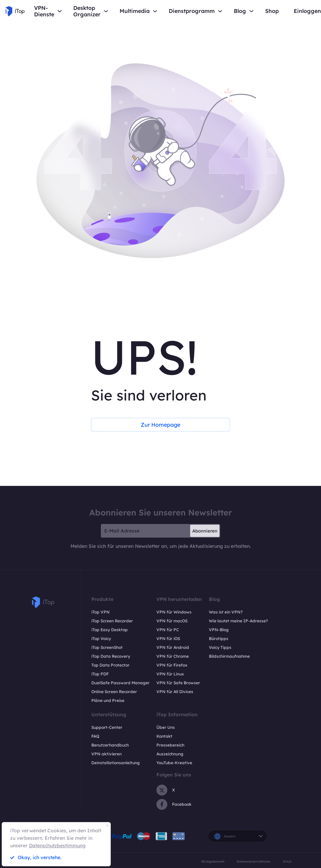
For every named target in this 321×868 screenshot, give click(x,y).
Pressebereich (170, 745)
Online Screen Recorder (114, 692)
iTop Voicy (101, 638)
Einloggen (307, 11)
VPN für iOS (168, 638)
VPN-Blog (219, 630)
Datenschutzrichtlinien (254, 861)
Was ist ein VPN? (226, 612)
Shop (272, 11)
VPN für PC (168, 630)
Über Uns (166, 727)
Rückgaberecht (213, 861)
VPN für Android (173, 647)
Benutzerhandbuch (110, 745)
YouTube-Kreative (174, 763)
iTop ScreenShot (107, 647)
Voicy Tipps (220, 647)
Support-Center (107, 727)
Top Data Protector (110, 665)
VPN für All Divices (175, 692)
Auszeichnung (170, 754)
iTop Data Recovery (111, 656)
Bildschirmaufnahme (229, 656)
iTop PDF (100, 674)
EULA (287, 861)
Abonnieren (205, 531)
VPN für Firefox (172, 665)
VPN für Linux (170, 674)
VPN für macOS (172, 621)
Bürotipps (219, 638)
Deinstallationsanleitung (116, 763)
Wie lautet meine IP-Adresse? (238, 621)
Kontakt (164, 736)
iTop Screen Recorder (112, 621)
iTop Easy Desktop (110, 630)
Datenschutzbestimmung (57, 846)
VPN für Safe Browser (178, 683)
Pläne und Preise (108, 700)
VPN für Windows (174, 612)
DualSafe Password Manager (120, 683)
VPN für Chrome (173, 656)
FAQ (95, 736)
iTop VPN (101, 612)
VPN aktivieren (106, 754)
